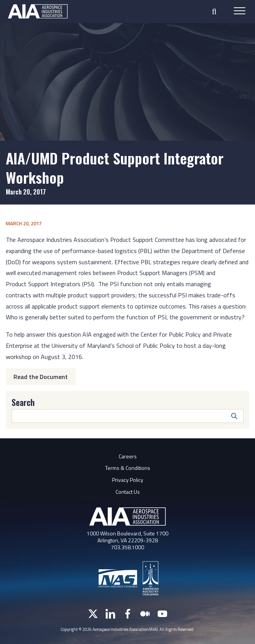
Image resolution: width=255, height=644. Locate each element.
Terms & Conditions (128, 468)
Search (23, 402)
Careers (128, 456)
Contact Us (128, 492)
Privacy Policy (128, 480)
